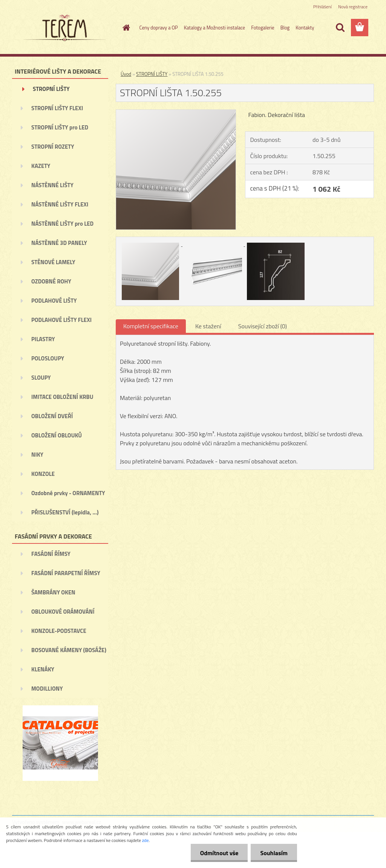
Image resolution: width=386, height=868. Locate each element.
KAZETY (41, 166)
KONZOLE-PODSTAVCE (59, 631)
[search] (340, 28)
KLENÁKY (43, 669)
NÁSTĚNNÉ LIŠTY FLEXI (60, 204)
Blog (285, 28)
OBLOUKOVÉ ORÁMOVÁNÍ (63, 612)
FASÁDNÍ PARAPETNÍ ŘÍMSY (66, 573)
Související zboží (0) (263, 326)
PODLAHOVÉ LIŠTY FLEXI (61, 320)
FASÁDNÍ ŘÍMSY (51, 554)
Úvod (126, 74)
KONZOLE (43, 474)
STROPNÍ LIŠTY (51, 89)
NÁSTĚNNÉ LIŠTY (52, 185)
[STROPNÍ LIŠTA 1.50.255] (176, 113)
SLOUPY (41, 378)
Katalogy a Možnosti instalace (214, 28)
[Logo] (64, 28)
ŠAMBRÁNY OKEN (53, 592)
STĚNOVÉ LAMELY (53, 262)
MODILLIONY (47, 689)
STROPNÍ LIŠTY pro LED (60, 127)
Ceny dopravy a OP (159, 28)
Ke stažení (208, 326)
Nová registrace (353, 7)
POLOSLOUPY (48, 358)
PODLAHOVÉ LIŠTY (54, 301)
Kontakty (305, 28)
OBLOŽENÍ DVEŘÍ (52, 416)
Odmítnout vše (219, 853)
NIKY (37, 455)
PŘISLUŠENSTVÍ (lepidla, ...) (65, 512)
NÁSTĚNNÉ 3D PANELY (59, 243)
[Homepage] (125, 28)
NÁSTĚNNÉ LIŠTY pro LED (62, 224)
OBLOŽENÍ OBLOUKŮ (57, 435)
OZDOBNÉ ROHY (51, 281)
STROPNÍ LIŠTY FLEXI (57, 108)
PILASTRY (43, 339)
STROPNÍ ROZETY (53, 147)
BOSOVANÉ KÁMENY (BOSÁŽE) (69, 650)
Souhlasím (274, 853)
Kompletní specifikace (151, 326)
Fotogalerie (263, 28)
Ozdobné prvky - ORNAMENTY (68, 493)
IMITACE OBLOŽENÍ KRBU (62, 397)
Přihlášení (322, 7)
